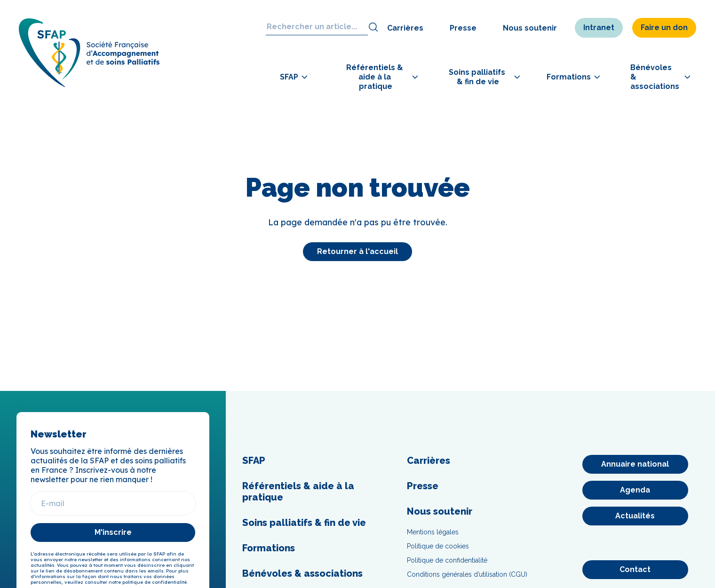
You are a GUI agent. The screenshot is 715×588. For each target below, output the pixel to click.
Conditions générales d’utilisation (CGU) (467, 574)
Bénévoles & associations (302, 573)
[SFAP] (89, 84)
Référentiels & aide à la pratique (298, 492)
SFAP (254, 461)
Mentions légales (433, 532)
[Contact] (635, 570)
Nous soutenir (530, 28)
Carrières (405, 28)
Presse (463, 28)
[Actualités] (635, 516)
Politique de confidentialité (447, 560)
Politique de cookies (438, 546)
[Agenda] (635, 490)
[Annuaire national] (635, 464)
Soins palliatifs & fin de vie (304, 523)
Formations (269, 548)
